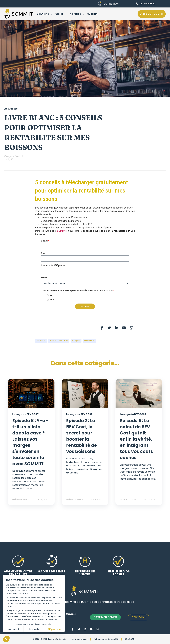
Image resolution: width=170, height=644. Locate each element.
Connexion (139, 617)
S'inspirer (76, 341)
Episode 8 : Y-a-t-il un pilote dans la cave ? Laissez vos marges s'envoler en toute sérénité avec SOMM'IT (30, 442)
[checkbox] (85, 297)
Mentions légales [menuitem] (80, 639)
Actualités (41, 341)
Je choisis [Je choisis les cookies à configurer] (34, 629)
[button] (6, 639)
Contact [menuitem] (71, 614)
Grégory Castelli (14, 156)
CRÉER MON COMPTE (105, 617)
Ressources (89, 341)
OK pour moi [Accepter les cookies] (54, 629)
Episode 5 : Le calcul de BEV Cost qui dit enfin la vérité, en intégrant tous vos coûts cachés (136, 439)
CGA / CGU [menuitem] (129, 639)
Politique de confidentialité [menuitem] (106, 639)
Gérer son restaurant (59, 341)
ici (48, 234)
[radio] (88, 295)
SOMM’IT (62, 231)
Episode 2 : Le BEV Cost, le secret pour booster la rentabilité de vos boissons (81, 436)
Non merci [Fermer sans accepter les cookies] (13, 629)
